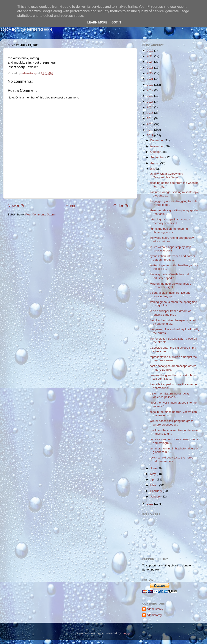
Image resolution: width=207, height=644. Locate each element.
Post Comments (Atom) (41, 214)
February (157, 491)
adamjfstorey (155, 609)
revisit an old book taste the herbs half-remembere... (171, 459)
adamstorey (154, 615)
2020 (151, 85)
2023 (151, 68)
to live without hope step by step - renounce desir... (171, 249)
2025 (151, 56)
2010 (151, 504)
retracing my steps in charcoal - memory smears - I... (170, 221)
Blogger (127, 633)
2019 (151, 90)
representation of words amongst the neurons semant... (173, 359)
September (158, 157)
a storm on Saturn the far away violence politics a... (170, 395)
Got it (116, 22)
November (157, 146)
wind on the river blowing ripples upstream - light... (170, 285)
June (154, 468)
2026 (151, 51)
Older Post (123, 206)
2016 (151, 107)
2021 (151, 79)
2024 (151, 62)
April (154, 479)
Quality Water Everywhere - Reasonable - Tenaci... (167, 175)
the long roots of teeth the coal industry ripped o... (169, 276)
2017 (151, 102)
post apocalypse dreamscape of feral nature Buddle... (173, 368)
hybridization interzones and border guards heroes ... (172, 258)
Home (71, 206)
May (153, 474)
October (156, 152)
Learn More (97, 22)
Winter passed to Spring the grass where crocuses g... (172, 423)
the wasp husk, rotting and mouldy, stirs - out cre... (172, 239)
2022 (151, 73)
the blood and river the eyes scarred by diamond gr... (173, 322)
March (155, 485)
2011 (151, 135)
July (153, 169)
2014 (151, 118)
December (157, 140)
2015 (151, 113)
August (155, 163)
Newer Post (18, 206)
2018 (151, 96)
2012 (151, 130)
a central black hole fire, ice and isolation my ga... (170, 294)
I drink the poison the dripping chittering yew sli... (169, 230)
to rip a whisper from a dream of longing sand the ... (170, 313)
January (156, 497)
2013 (151, 124)
